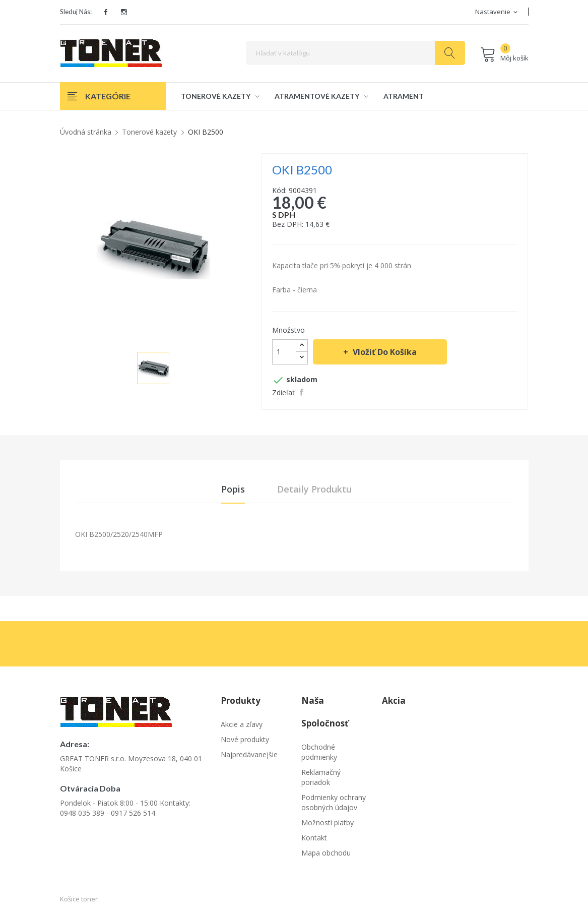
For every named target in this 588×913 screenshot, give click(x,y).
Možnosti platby (328, 823)
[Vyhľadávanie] (355, 53)
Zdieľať (303, 392)
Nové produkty (245, 740)
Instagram (124, 12)
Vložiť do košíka (384, 352)
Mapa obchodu (326, 853)
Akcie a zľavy (242, 725)
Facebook (106, 12)
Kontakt (314, 838)
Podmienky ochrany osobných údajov (334, 803)
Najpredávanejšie (249, 755)
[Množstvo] (284, 352)
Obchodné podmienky (319, 752)
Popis (233, 489)
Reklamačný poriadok (321, 778)
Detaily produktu (314, 489)
